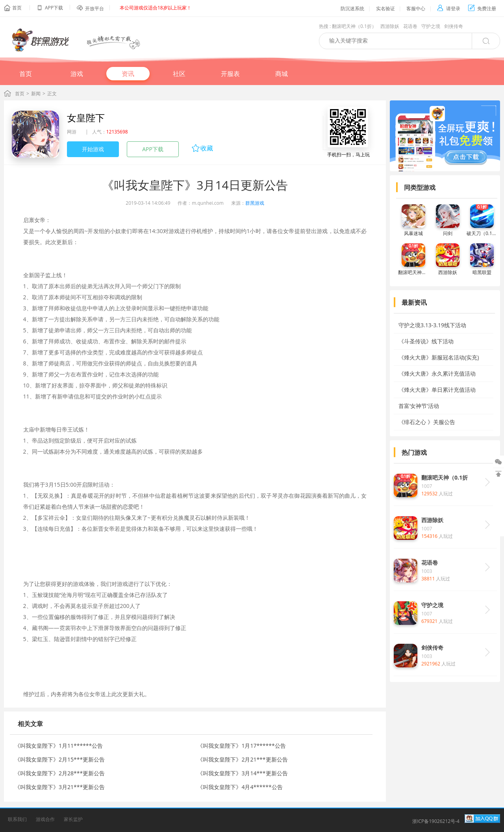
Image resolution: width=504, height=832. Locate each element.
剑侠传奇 (454, 26)
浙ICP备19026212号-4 (436, 821)
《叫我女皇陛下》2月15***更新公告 (60, 759)
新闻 (36, 94)
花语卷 (410, 26)
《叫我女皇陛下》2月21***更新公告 (242, 759)
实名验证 (385, 8)
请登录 (449, 8)
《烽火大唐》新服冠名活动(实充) (439, 357)
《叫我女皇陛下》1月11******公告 (59, 746)
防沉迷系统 (352, 8)
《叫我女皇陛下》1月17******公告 (241, 746)
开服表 (230, 74)
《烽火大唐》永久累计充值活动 (437, 373)
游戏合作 (45, 819)
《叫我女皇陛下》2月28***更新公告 (60, 773)
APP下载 (153, 149)
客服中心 (416, 8)
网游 (72, 132)
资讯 (128, 74)
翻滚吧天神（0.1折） (354, 26)
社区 (179, 74)
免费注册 (482, 8)
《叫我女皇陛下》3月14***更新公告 (242, 773)
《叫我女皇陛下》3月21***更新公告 (60, 787)
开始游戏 (93, 149)
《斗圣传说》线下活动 (426, 341)
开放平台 (94, 8)
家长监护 (73, 819)
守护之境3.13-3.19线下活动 (432, 325)
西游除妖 (390, 26)
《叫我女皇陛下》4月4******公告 (240, 787)
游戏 (77, 74)
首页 (17, 8)
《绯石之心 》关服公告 (427, 422)
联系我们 (17, 819)
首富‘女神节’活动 (419, 406)
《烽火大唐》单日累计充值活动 (437, 390)
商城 (282, 74)
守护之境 (431, 26)
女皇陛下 (86, 118)
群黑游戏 (255, 203)
